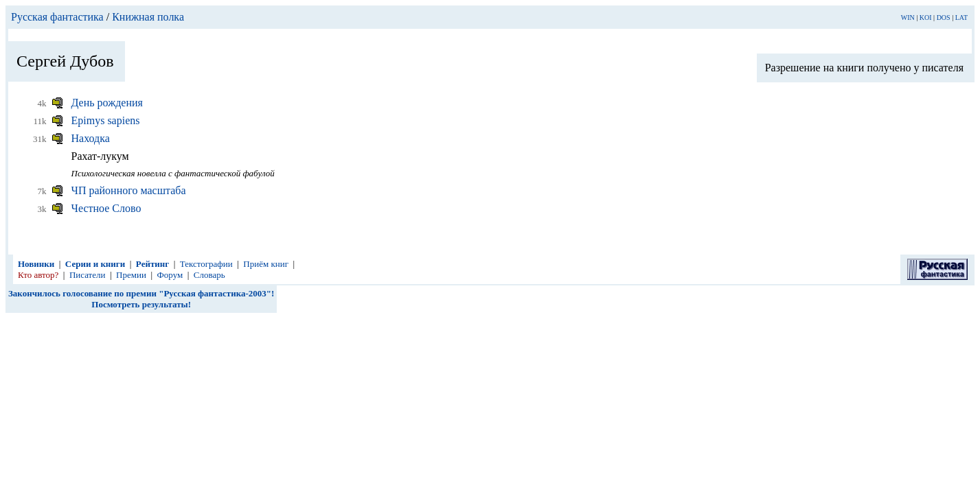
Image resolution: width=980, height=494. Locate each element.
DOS (944, 17)
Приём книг (266, 264)
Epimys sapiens (106, 120)
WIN (908, 17)
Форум (170, 275)
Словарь (209, 275)
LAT (961, 17)
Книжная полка (148, 17)
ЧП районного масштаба (129, 190)
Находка (91, 138)
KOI (926, 17)
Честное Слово (106, 208)
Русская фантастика (57, 17)
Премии (131, 275)
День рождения (107, 103)
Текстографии (206, 264)
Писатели (88, 275)
